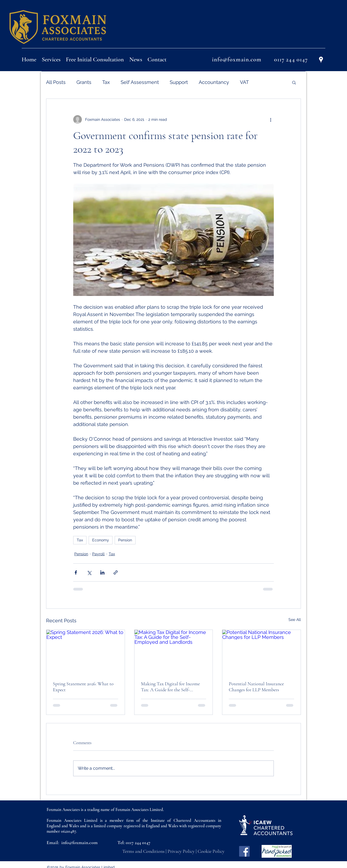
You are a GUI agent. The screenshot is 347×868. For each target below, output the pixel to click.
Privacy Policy (181, 851)
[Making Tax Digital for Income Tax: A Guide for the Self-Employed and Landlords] (174, 652)
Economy (101, 540)
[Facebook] (244, 851)
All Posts (56, 82)
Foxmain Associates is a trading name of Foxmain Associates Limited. (105, 810)
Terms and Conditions (143, 851)
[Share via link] (116, 572)
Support (179, 82)
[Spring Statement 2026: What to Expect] (86, 652)
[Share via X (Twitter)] (89, 572)
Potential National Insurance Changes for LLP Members (256, 687)
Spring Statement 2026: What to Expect (83, 687)
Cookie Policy (211, 851)
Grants (84, 82)
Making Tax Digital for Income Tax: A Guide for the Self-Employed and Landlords (170, 687)
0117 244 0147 (138, 842)
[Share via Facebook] (76, 572)
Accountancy (214, 82)
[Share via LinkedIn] (102, 572)
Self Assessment (140, 82)
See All (295, 620)
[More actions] (271, 119)
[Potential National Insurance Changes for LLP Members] (261, 652)
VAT (244, 82)
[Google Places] (321, 60)
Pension (125, 540)
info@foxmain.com (79, 842)
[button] (294, 82)
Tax (106, 82)
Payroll (98, 554)
